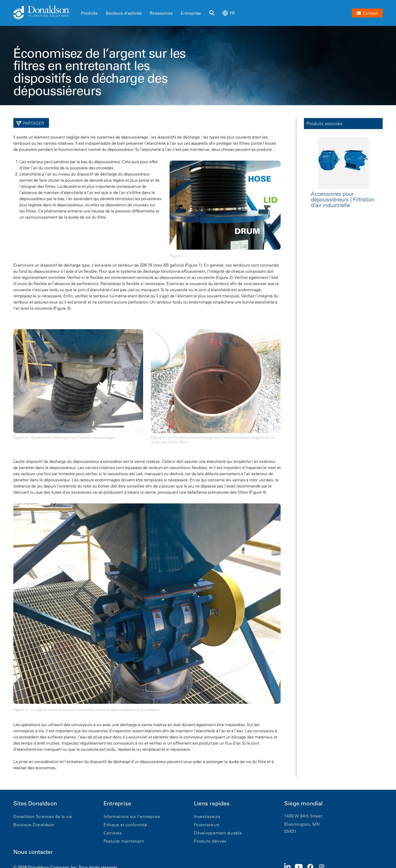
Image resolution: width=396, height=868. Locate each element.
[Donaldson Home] (45, 13)
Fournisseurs (207, 825)
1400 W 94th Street (303, 816)
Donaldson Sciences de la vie (43, 816)
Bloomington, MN (302, 824)
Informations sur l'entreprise (132, 816)
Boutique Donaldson (34, 825)
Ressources (161, 13)
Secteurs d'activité (124, 13)
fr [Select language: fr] (229, 13)
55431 (290, 831)
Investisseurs (207, 816)
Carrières (113, 833)
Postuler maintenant (124, 841)
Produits (89, 13)
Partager (33, 123)
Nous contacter (33, 852)
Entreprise (191, 13)
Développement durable (218, 833)
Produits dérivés (210, 841)
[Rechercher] (212, 13)
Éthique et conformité (125, 825)
